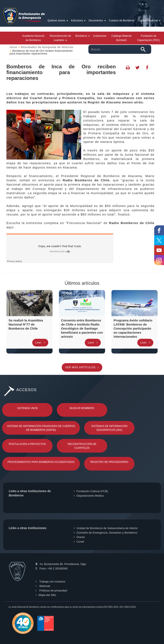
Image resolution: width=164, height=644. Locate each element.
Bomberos (83, 36)
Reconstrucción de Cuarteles (82, 446)
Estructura (78, 21)
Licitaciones (100, 36)
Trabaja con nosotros (50, 582)
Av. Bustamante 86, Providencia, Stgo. (61, 564)
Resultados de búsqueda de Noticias (47, 47)
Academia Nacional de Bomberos (33, 38)
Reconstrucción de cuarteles (60, 38)
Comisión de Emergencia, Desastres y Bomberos (105, 533)
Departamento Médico (89, 496)
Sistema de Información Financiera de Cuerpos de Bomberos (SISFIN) (41, 428)
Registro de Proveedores (109, 462)
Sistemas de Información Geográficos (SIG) (109, 428)
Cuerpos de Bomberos (122, 21)
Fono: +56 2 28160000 (52, 568)
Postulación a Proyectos (27, 444)
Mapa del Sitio (46, 595)
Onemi (79, 537)
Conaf (79, 542)
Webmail (43, 586)
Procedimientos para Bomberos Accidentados (41, 462)
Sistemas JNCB (27, 408)
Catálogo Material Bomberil (121, 38)
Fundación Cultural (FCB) (91, 491)
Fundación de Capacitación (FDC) (149, 38)
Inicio (13, 47)
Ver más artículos (82, 367)
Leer (40, 343)
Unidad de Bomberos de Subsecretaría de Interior (106, 528)
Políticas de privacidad (51, 590)
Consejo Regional (149, 21)
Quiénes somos (58, 21)
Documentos (97, 21)
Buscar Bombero (82, 408)
